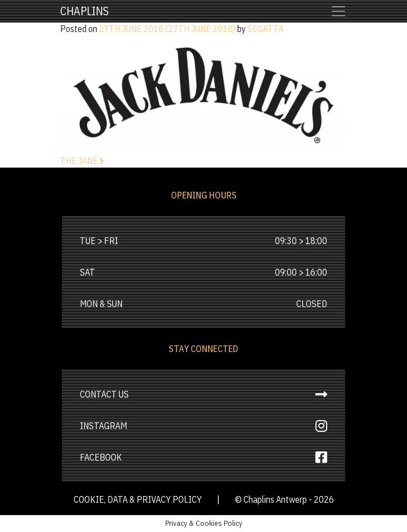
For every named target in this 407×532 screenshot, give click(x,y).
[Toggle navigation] (338, 11)
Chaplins (85, 11)
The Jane (82, 161)
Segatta (265, 29)
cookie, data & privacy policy (139, 499)
